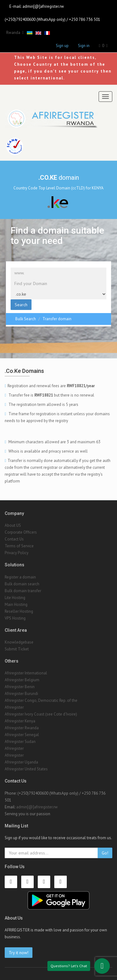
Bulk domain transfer (23, 591)
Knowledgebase (19, 642)
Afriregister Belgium (22, 680)
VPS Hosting (15, 618)
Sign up (62, 46)
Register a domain (20, 577)
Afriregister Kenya (20, 721)
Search (21, 305)
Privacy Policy (17, 553)
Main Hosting (16, 604)
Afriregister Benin (20, 687)
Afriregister (14, 707)
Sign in (84, 46)
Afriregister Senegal (22, 735)
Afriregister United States (26, 769)
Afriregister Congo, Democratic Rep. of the (41, 700)
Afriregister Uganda (21, 762)
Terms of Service (19, 546)
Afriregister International (26, 673)
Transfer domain (57, 319)
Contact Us (14, 539)
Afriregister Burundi (21, 694)
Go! (105, 853)
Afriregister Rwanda (22, 728)
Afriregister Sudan (20, 742)
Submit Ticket (17, 649)
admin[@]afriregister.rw (43, 6)
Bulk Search (26, 319)
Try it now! (19, 953)
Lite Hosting (15, 598)
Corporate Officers (21, 532)
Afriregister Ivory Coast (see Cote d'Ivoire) (41, 714)
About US (13, 525)
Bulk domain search (22, 584)
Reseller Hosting (19, 611)
